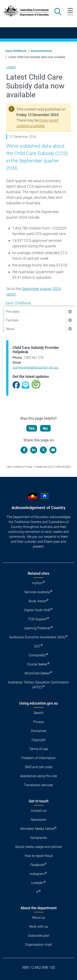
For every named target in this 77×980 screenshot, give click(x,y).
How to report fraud (39, 856)
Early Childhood (16, 51)
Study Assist (37, 601)
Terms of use (38, 749)
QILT (37, 646)
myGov (37, 583)
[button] (70, 312)
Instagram (37, 874)
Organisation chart (38, 945)
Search (39, 713)
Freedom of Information (39, 758)
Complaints (38, 838)
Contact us (39, 811)
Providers (13, 312)
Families (12, 320)
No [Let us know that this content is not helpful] (45, 428)
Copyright (39, 740)
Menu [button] (70, 15)
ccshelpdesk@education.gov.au (35, 367)
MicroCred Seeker (37, 673)
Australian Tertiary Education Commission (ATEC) (38, 685)
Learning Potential (37, 628)
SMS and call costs (39, 767)
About (10, 329)
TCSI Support (37, 619)
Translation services (38, 785)
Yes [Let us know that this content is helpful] (32, 428)
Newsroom (39, 820)
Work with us (38, 927)
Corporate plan (39, 936)
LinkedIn (37, 883)
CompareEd (37, 655)
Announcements (41, 51)
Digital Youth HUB (37, 610)
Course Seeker (37, 664)
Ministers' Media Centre (37, 829)
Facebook (37, 865)
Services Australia (37, 592)
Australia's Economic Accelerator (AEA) (37, 637)
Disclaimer (39, 731)
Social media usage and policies (38, 847)
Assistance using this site (38, 776)
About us (38, 918)
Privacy (39, 722)
